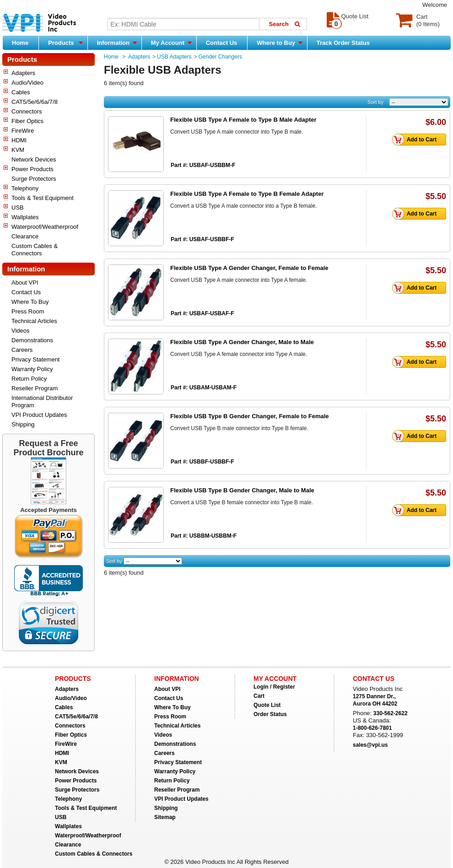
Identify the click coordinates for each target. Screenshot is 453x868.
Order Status (270, 714)
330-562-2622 (391, 713)
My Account (171, 43)
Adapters (23, 73)
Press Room (28, 311)
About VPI (25, 283)
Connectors (27, 111)
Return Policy (29, 379)
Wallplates (25, 217)
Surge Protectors (34, 179)
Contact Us (222, 43)
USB (18, 208)
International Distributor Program (42, 402)
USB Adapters (174, 57)
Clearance (25, 236)
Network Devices (34, 159)
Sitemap (165, 817)
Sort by (375, 102)
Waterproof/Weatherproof (45, 227)
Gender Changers (220, 57)
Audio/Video (27, 83)
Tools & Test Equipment (43, 198)
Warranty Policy (32, 369)
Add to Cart (417, 140)
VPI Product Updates (39, 415)
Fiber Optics (27, 121)
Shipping (23, 424)
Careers (22, 350)
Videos (21, 331)
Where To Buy (30, 302)
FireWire (23, 131)
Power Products (32, 169)
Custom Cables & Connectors (35, 250)
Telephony (25, 188)
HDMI (19, 140)
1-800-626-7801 (372, 728)
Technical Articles (34, 321)
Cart (259, 696)
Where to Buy (279, 43)
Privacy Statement (36, 359)
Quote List (267, 705)
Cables (21, 92)
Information (117, 43)
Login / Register (274, 687)
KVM (18, 150)
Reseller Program (35, 388)
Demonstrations (32, 340)
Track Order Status (343, 43)
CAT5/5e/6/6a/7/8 (35, 102)
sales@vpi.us (370, 745)
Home (20, 43)
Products (65, 43)
